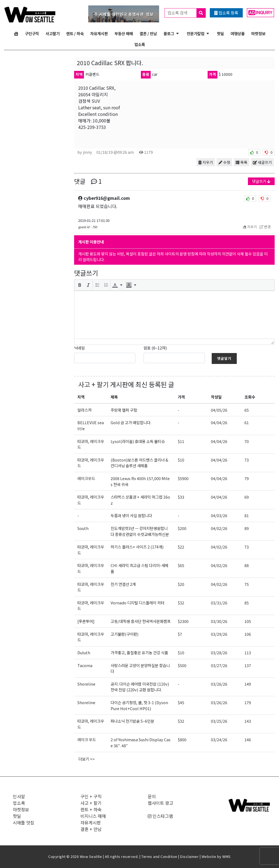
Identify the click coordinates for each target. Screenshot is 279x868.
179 (248, 702)
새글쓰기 (262, 162)
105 (248, 621)
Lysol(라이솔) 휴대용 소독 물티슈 (138, 441)
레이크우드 (86, 478)
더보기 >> (87, 759)
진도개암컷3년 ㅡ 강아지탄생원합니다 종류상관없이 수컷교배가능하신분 (140, 531)
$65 (181, 565)
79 (247, 478)
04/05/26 (219, 410)
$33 (181, 497)
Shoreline (86, 684)
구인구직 (32, 33)
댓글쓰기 (261, 181)
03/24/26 (219, 739)
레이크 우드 (87, 739)
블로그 (169, 33)
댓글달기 (224, 358)
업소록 (140, 44)
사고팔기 (53, 33)
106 (248, 634)
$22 (181, 547)
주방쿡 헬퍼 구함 (124, 410)
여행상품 (238, 33)
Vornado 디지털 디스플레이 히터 (137, 603)
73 (247, 460)
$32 (181, 603)
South (83, 528)
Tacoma (85, 665)
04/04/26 (219, 422)
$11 (181, 441)
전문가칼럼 (195, 33)
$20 (181, 584)
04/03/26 (219, 515)
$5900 (183, 478)
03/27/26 (219, 665)
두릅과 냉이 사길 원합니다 (131, 515)
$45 (181, 702)
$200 (182, 528)
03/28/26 (219, 652)
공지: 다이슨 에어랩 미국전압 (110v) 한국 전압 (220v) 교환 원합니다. (140, 687)
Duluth (84, 652)
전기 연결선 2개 (123, 584)
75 (247, 584)
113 (248, 652)
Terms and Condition (159, 856)
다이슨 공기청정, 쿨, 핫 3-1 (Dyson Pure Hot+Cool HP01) (139, 705)
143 (248, 721)
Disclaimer (189, 856)
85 (247, 603)
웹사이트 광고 (160, 803)
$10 (181, 460)
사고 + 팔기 (93, 384)
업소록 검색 (186, 13)
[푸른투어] (86, 621)
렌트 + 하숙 (91, 809)
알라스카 (84, 410)
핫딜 (220, 33)
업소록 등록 (226, 13)
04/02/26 (219, 528)
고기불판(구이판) (125, 634)
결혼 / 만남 (148, 33)
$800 (182, 739)
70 (247, 441)
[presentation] (80, 285)
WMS (227, 856)
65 (247, 410)
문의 (152, 796)
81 (247, 515)
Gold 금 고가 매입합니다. (131, 422)
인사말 (19, 796)
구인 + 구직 (91, 796)
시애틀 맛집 (24, 822)
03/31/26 (219, 603)
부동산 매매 (124, 33)
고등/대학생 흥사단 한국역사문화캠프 (141, 621)
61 (247, 422)
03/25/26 (219, 721)
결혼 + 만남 (91, 829)
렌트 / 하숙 (75, 33)
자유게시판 (99, 33)
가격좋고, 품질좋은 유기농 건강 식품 (139, 652)
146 (248, 739)
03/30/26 (219, 621)
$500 (182, 665)
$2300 (183, 621)
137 (248, 665)
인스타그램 (160, 816)
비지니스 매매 (93, 816)
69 (247, 497)
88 (247, 565)
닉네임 (79, 348)
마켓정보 (258, 33)
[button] (80, 285)
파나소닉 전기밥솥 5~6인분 (132, 721)
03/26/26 (219, 684)
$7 (180, 634)
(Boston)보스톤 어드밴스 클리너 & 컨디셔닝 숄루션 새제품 (139, 463)
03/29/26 (219, 634)
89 (247, 528)
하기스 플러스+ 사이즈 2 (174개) (137, 547)
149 (248, 684)
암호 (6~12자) (155, 348)
